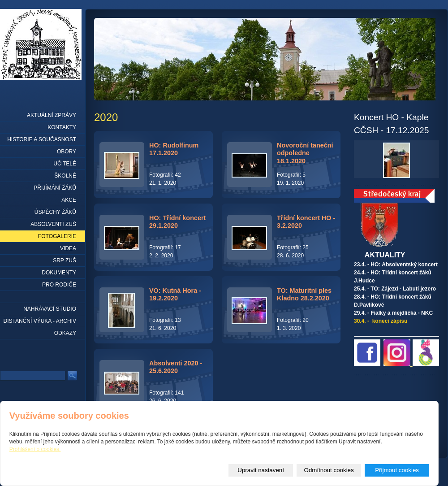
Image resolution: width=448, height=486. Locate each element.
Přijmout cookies (397, 470)
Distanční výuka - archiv (40, 321)
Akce (69, 200)
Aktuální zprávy (52, 115)
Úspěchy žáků (55, 212)
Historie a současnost (42, 139)
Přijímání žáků (55, 188)
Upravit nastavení (261, 470)
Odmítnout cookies (329, 470)
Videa (68, 248)
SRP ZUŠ (65, 260)
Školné (65, 176)
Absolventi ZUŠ (53, 224)
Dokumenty (59, 273)
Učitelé (65, 164)
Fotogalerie (57, 236)
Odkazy (65, 333)
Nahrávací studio (50, 309)
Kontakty (62, 127)
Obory (67, 152)
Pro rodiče (59, 285)
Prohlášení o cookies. (35, 449)
